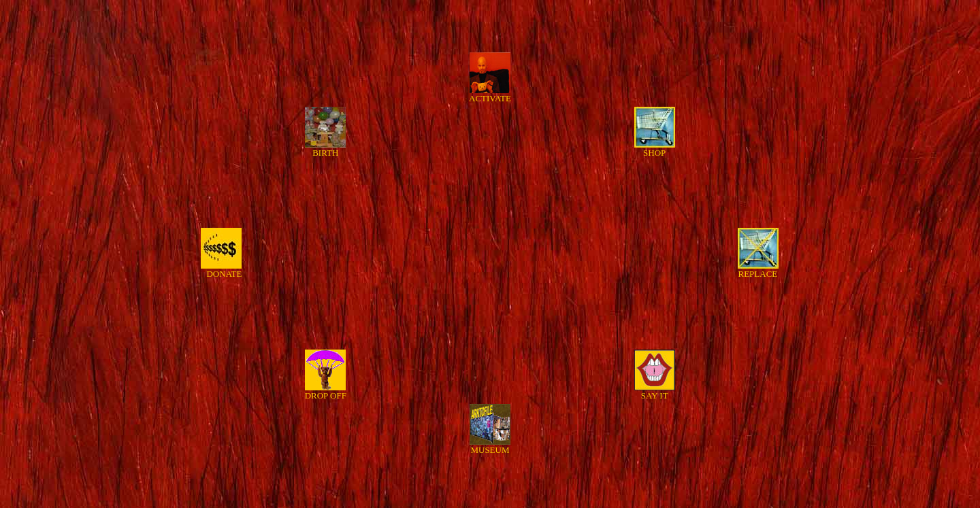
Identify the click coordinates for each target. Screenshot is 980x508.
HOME (490, 499)
